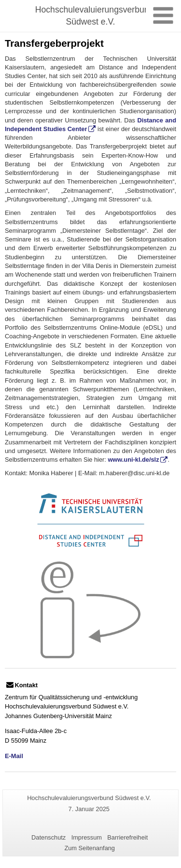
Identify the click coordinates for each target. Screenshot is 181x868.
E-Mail (14, 756)
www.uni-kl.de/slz (133, 460)
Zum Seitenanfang (90, 848)
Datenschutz (49, 837)
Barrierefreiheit (127, 837)
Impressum (87, 837)
